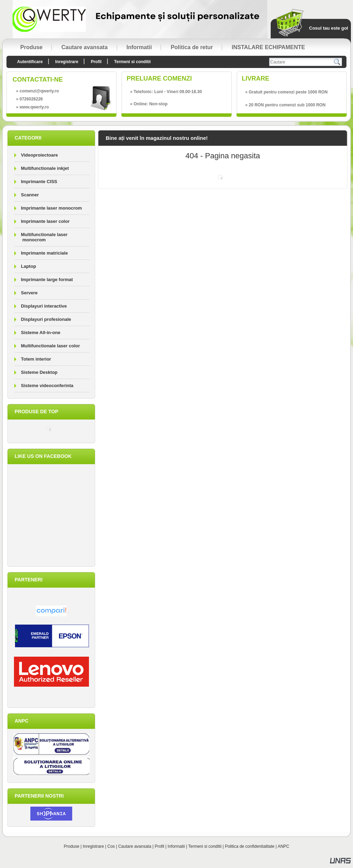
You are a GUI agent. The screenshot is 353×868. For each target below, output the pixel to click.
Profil (159, 846)
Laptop (28, 266)
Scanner (30, 195)
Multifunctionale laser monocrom (44, 237)
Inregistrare (93, 846)
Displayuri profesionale (46, 319)
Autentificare (30, 62)
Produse (72, 846)
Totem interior (36, 359)
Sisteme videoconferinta (47, 386)
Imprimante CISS (39, 182)
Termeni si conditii (205, 846)
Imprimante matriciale (44, 253)
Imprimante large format (47, 280)
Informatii (176, 846)
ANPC (283, 846)
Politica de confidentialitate (250, 846)
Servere (29, 293)
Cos (111, 846)
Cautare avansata (135, 846)
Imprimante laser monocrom (51, 208)
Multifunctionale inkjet (45, 168)
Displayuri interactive (44, 306)
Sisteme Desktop (39, 372)
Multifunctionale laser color (50, 346)
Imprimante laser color (45, 221)
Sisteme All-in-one (41, 333)
